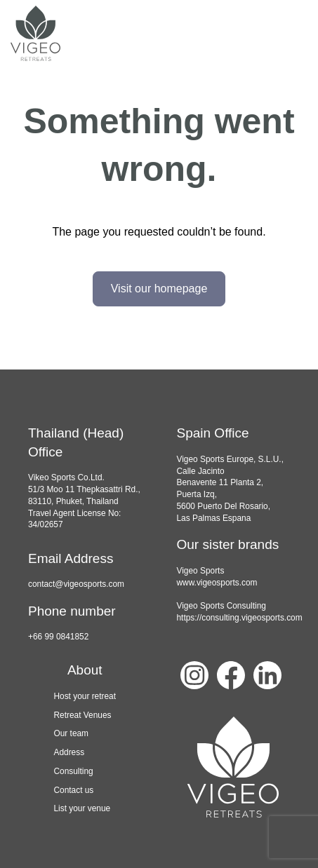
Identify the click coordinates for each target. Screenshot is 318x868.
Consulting (73, 771)
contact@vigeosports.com (76, 584)
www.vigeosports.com (217, 583)
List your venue (82, 808)
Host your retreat (85, 696)
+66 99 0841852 (58, 637)
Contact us (73, 790)
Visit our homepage (159, 289)
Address (69, 752)
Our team (71, 733)
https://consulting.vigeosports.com (240, 618)
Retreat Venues (82, 715)
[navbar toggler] (290, 34)
